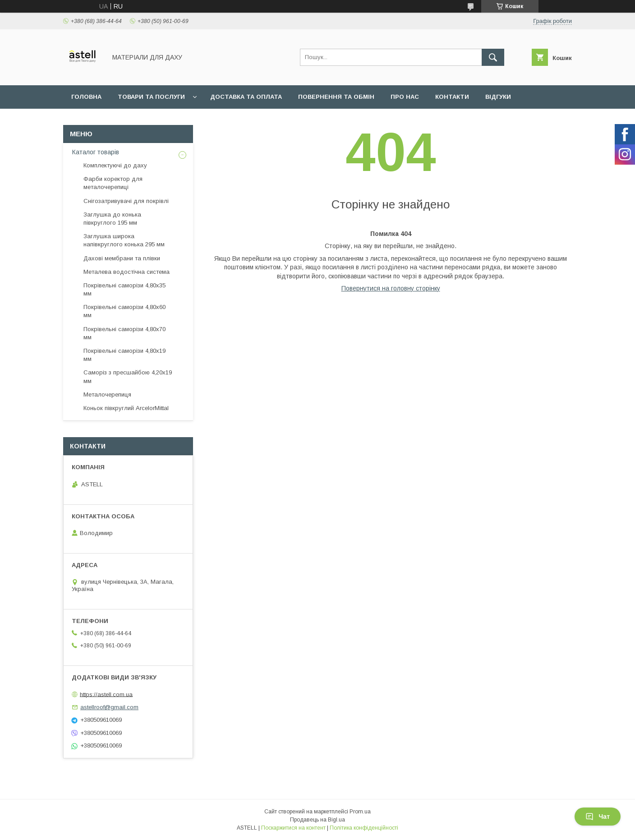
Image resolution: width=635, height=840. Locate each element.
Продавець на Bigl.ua (317, 820)
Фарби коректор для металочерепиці (113, 183)
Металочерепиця (107, 395)
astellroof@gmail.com (109, 707)
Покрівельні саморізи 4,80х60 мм (124, 311)
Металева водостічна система (127, 272)
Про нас (405, 97)
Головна (86, 97)
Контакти (452, 97)
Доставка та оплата (246, 97)
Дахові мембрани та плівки (122, 258)
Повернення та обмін (336, 97)
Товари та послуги (151, 97)
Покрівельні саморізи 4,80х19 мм (124, 355)
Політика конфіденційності (364, 828)
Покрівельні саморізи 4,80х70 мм (124, 333)
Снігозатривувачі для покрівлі (126, 201)
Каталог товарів (96, 152)
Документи (91, 120)
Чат (598, 817)
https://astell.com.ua (106, 694)
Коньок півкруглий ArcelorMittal (126, 408)
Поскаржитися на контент (293, 828)
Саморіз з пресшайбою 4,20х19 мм (128, 376)
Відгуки (498, 97)
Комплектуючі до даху (115, 165)
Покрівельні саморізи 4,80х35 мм (124, 289)
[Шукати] (493, 57)
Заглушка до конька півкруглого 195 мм (112, 219)
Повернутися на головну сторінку (391, 288)
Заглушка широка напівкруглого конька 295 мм (124, 240)
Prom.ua (360, 812)
